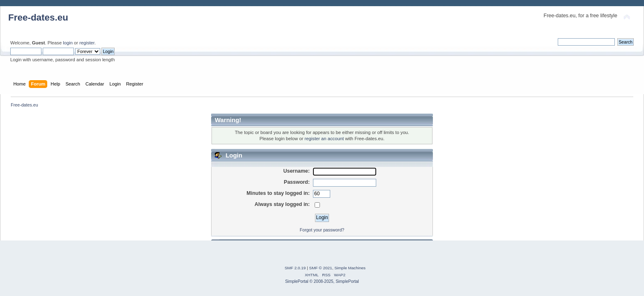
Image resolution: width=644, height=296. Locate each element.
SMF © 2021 (321, 268)
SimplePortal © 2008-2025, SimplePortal (322, 281)
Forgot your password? (322, 230)
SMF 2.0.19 (295, 268)
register (87, 43)
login (68, 43)
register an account (324, 139)
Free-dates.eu (38, 17)
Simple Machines (350, 268)
